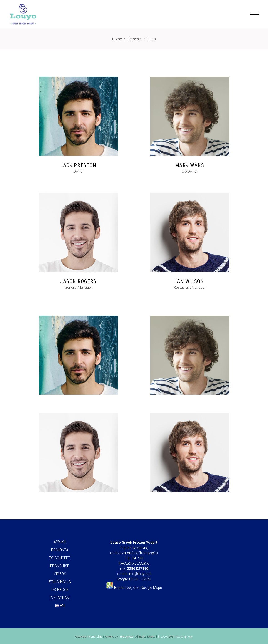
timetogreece (126, 637)
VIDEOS (60, 574)
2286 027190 (138, 569)
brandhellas (95, 637)
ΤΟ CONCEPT (60, 558)
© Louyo (163, 637)
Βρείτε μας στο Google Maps (138, 588)
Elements (134, 39)
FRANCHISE (60, 566)
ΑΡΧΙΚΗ (60, 542)
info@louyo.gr (140, 574)
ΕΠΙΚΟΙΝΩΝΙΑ (60, 582)
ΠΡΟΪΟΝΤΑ (60, 550)
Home (117, 39)
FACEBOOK (60, 590)
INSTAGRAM (60, 598)
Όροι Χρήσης (185, 637)
